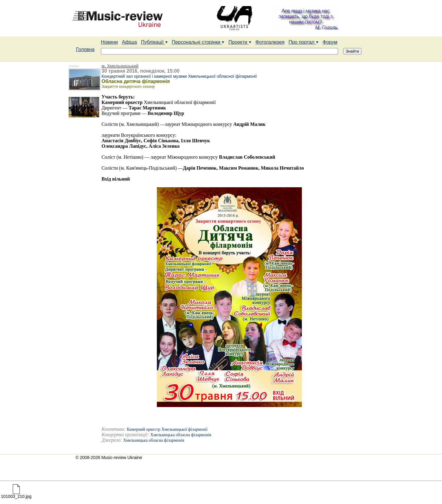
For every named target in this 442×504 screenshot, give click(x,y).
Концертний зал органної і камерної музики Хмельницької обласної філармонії (179, 76)
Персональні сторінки (198, 42)
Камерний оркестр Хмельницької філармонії (167, 429)
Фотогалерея (270, 42)
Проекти (240, 42)
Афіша (129, 42)
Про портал (304, 42)
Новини (109, 42)
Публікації (154, 42)
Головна (85, 49)
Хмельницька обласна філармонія (181, 435)
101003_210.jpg (16, 494)
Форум (330, 42)
